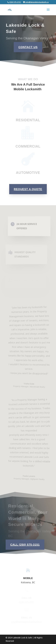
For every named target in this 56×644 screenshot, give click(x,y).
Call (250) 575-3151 (25, 545)
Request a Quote (28, 189)
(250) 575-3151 (15, 2)
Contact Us (28, 47)
